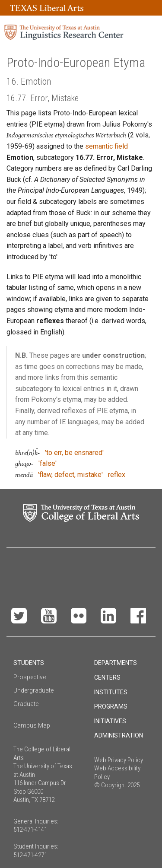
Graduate (26, 704)
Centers (107, 677)
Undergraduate (33, 690)
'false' (48, 463)
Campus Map (32, 725)
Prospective (30, 677)
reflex (117, 475)
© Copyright (110, 785)
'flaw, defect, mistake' (70, 475)
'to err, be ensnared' (74, 453)
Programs (111, 706)
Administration (119, 735)
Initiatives (110, 721)
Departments (116, 663)
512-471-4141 (30, 830)
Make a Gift (81, 567)
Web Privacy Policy (119, 760)
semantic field (106, 146)
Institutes (111, 692)
